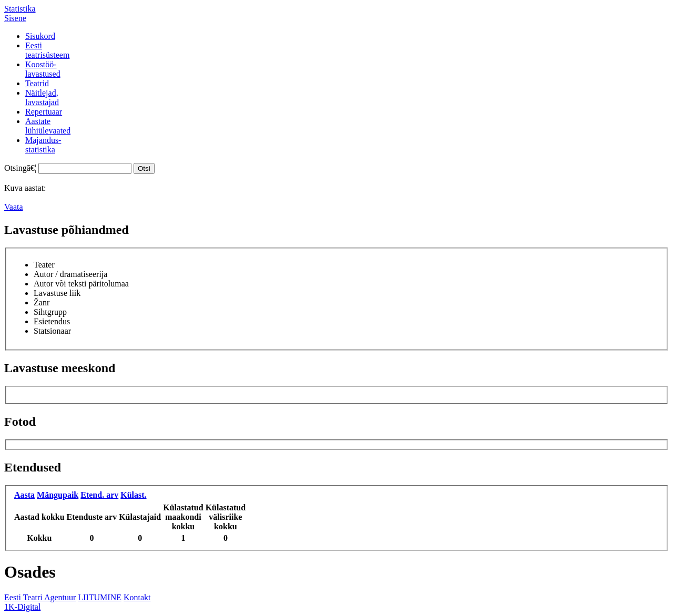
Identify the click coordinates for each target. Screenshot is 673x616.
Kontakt (137, 597)
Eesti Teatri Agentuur (40, 597)
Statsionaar (52, 331)
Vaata (14, 207)
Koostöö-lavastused (43, 69)
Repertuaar (44, 112)
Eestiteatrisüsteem (47, 50)
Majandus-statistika (43, 145)
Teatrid (37, 83)
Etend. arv (99, 495)
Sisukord (40, 36)
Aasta (24, 495)
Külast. (133, 495)
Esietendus (52, 321)
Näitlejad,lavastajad (42, 97)
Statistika (20, 9)
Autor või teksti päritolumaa (81, 284)
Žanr (42, 302)
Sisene (15, 18)
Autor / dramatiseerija (70, 274)
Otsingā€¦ (20, 168)
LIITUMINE (100, 597)
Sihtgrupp (50, 312)
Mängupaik (58, 495)
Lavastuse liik (57, 293)
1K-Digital (22, 607)
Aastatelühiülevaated (48, 126)
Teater (44, 265)
